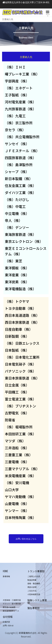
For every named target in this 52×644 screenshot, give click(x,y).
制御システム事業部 (37, 601)
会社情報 (8, 617)
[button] (26, 539)
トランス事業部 (36, 571)
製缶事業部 (34, 608)
